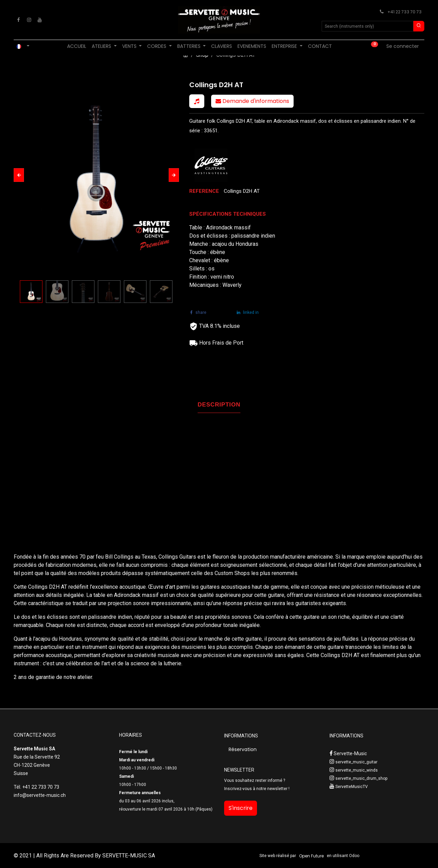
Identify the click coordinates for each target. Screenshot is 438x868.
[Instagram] (29, 20)
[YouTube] (40, 20)
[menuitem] (77, 46)
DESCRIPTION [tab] (219, 405)
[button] (19, 175)
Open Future (311, 856)
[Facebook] (18, 20)
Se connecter (403, 46)
